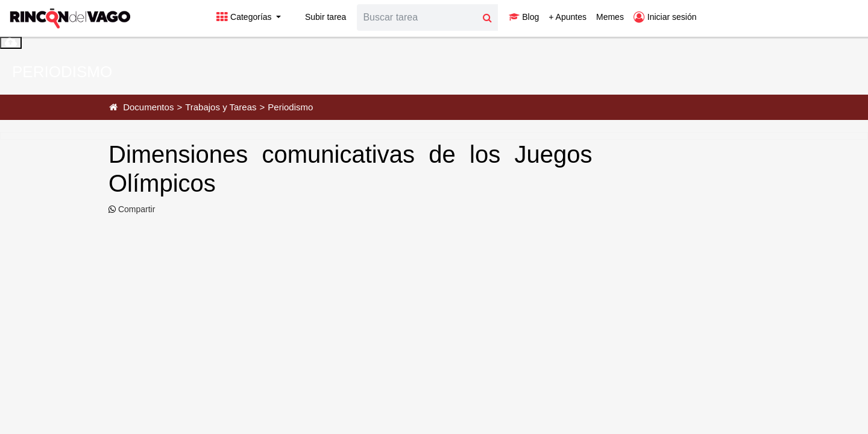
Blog (524, 17)
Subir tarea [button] (318, 17)
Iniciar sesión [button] (665, 17)
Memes (610, 17)
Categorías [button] (245, 17)
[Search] (417, 17)
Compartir (135, 209)
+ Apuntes (568, 17)
